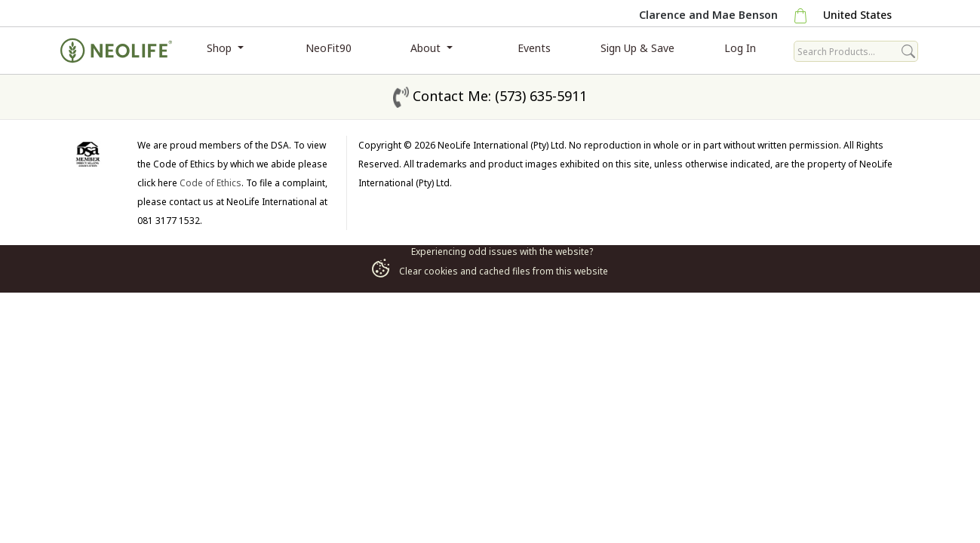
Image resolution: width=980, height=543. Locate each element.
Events (534, 48)
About (427, 48)
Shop (221, 48)
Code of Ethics (210, 183)
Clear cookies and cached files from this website (490, 271)
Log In (740, 48)
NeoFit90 (329, 48)
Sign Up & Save (637, 48)
